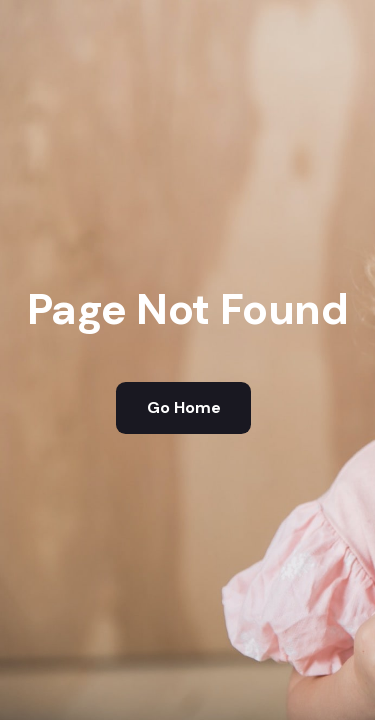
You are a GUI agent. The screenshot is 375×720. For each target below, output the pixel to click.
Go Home (184, 407)
